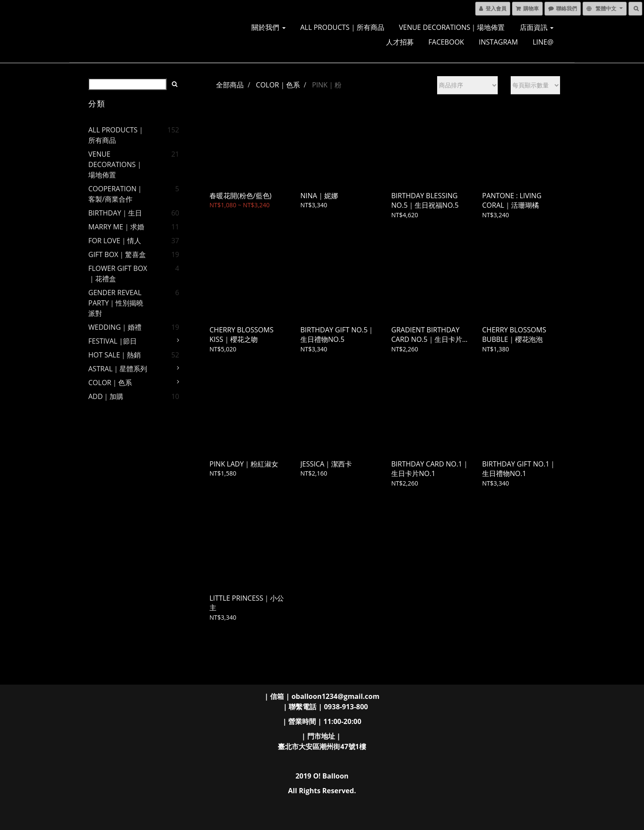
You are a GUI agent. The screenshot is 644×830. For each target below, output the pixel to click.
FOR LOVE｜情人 (115, 241)
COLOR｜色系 (110, 383)
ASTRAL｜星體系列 (118, 369)
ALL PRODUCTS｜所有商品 (342, 27)
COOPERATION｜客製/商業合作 (116, 194)
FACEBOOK (446, 42)
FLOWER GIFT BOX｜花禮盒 (118, 273)
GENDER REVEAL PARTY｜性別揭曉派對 (116, 303)
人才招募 (400, 42)
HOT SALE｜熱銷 (114, 355)
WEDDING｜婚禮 (115, 327)
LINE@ (543, 42)
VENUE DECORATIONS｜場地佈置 (452, 27)
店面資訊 (537, 27)
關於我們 (268, 27)
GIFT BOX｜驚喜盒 (117, 254)
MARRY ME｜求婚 (116, 227)
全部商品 (230, 85)
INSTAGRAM (498, 42)
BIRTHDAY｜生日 (115, 213)
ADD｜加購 (106, 396)
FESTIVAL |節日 (113, 341)
